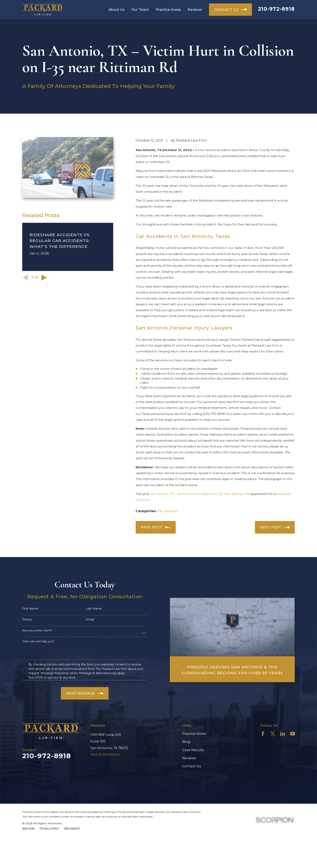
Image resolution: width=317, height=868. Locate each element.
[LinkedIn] (283, 734)
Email (90, 620)
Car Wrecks (167, 511)
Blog (186, 742)
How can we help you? (38, 641)
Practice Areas (194, 734)
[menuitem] (29, 828)
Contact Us (192, 766)
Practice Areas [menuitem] (168, 10)
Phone (27, 620)
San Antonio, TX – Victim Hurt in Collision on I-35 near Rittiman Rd (200, 494)
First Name (30, 609)
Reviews (189, 758)
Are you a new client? (37, 631)
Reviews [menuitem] (195, 10)
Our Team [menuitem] (140, 10)
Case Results (193, 750)
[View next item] (44, 278)
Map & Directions (105, 754)
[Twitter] (273, 734)
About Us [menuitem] (116, 10)
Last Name (94, 609)
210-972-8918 (276, 9)
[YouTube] (292, 734)
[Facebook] (263, 734)
